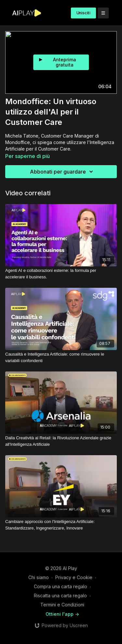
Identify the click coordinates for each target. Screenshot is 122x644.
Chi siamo (39, 577)
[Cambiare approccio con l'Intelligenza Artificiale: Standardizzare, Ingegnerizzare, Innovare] (61, 525)
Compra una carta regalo (61, 586)
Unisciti (83, 13)
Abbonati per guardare (62, 172)
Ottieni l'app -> (62, 614)
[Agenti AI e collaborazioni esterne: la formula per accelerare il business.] (61, 274)
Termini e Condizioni (62, 605)
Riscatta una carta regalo (60, 595)
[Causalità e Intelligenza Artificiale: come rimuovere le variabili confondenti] (61, 357)
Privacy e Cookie (74, 577)
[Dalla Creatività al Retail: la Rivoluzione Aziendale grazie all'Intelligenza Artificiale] (61, 441)
